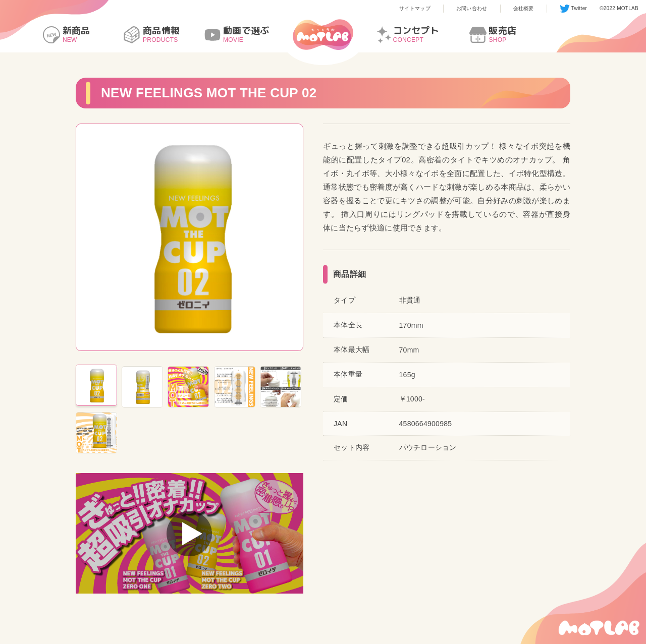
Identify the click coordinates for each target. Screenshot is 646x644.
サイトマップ (415, 8)
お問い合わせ (472, 8)
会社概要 (524, 8)
